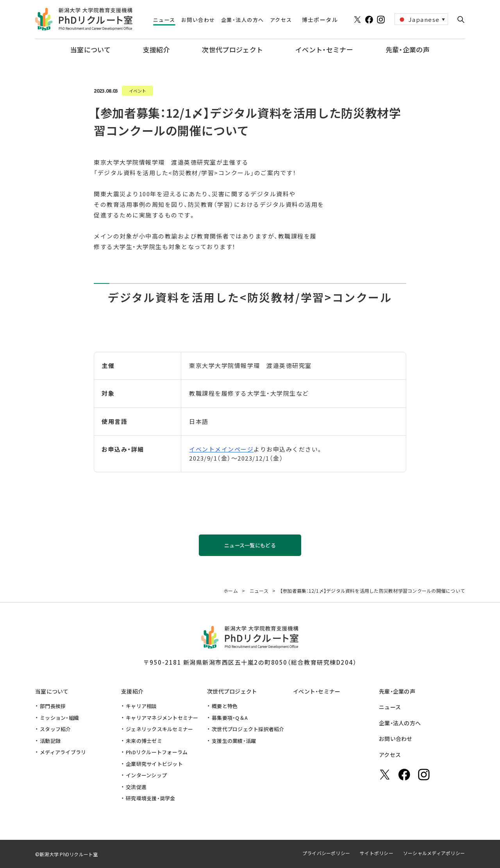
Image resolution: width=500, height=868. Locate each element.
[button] (461, 20)
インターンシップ (146, 775)
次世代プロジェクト (232, 691)
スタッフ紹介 (55, 729)
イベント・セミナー (317, 691)
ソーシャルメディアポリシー (434, 853)
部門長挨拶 (53, 706)
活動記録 (50, 741)
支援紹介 (132, 691)
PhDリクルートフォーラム (157, 752)
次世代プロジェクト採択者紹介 (248, 729)
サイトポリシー (377, 853)
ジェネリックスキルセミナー (159, 729)
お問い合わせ (396, 739)
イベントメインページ (221, 449)
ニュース (390, 707)
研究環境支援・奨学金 (151, 798)
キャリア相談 (141, 706)
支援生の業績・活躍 (234, 741)
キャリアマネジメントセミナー (162, 718)
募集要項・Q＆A (230, 718)
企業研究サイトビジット (154, 764)
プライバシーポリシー (326, 853)
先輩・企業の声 (397, 691)
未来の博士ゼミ (144, 741)
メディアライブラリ (63, 752)
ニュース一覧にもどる (250, 545)
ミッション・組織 (59, 718)
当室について (52, 691)
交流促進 (136, 787)
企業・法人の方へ (400, 723)
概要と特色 (225, 706)
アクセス (390, 755)
